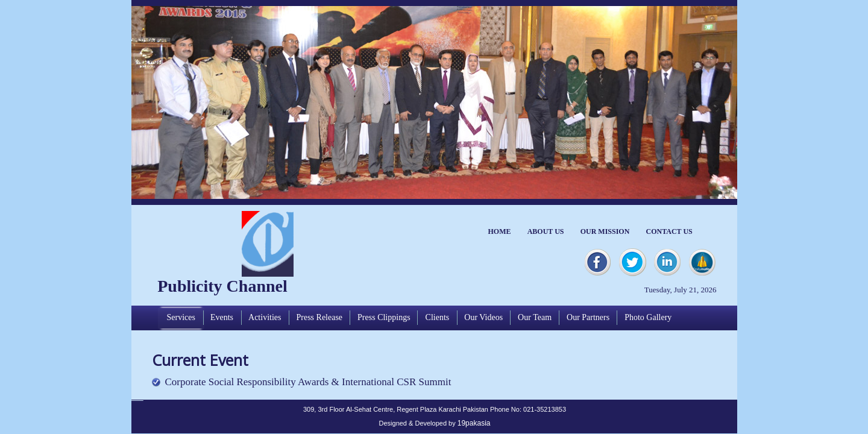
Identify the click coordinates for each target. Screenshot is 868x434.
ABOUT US (546, 231)
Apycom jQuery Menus (137, 399)
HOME (500, 231)
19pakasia (474, 423)
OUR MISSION (605, 231)
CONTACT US (669, 231)
